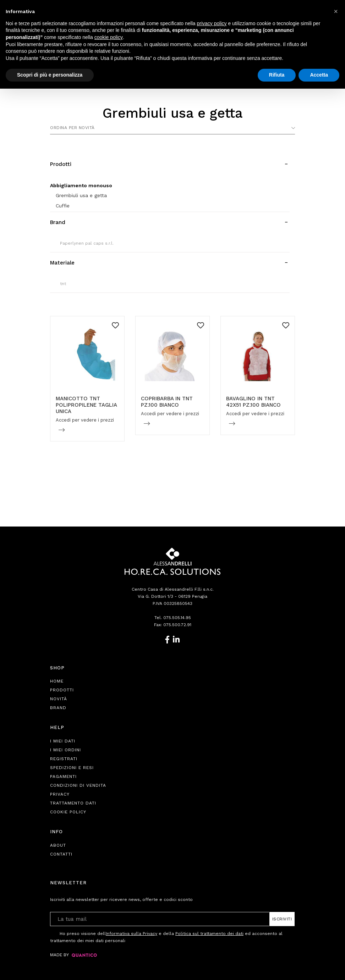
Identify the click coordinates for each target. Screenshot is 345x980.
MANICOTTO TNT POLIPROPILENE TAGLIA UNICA (86, 405)
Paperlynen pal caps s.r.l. (87, 243)
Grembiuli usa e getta (81, 195)
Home (57, 681)
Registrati (64, 759)
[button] (336, 11)
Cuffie (63, 206)
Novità (59, 699)
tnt (63, 284)
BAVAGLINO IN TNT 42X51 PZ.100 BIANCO (253, 402)
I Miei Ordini (65, 750)
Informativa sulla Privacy (132, 934)
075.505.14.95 (177, 618)
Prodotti (62, 690)
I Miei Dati (63, 741)
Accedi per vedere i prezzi (85, 420)
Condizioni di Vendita (78, 785)
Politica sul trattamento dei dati (209, 934)
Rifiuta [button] (277, 75)
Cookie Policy (68, 812)
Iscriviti (282, 919)
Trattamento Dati (73, 803)
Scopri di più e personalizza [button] (50, 75)
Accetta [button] (319, 75)
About (58, 845)
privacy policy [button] (212, 23)
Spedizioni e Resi (72, 768)
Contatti (61, 854)
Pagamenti (63, 776)
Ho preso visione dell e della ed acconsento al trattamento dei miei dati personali (166, 937)
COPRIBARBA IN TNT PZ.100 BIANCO (167, 402)
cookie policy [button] (109, 37)
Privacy (60, 794)
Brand (58, 708)
